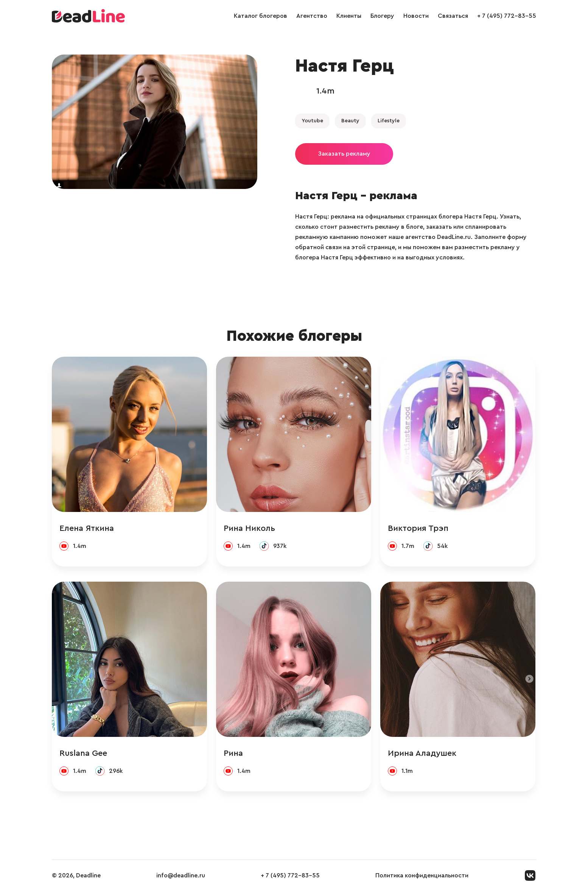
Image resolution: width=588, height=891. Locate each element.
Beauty (350, 121)
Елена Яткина (87, 528)
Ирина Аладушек (422, 753)
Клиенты (349, 16)
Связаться (453, 16)
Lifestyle (389, 121)
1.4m (325, 91)
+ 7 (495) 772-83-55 (507, 16)
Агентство (312, 16)
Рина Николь (249, 528)
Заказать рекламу (344, 154)
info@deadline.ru (181, 875)
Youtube (312, 121)
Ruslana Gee (83, 753)
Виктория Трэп (418, 528)
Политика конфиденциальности (422, 875)
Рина (233, 753)
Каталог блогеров (261, 16)
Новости (416, 16)
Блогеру (382, 16)
